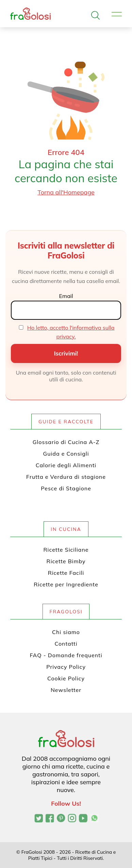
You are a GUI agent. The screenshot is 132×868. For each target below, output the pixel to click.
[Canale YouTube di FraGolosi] (83, 819)
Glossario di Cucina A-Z (66, 442)
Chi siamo (66, 632)
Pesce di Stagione (66, 488)
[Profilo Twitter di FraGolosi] (39, 819)
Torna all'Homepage (66, 192)
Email (66, 296)
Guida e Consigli (66, 454)
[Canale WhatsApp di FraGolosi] (94, 819)
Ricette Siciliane (66, 550)
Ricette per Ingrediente (66, 584)
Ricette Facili (66, 573)
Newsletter (66, 690)
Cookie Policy (66, 678)
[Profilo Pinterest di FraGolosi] (61, 819)
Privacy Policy (66, 667)
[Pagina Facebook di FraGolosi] (50, 819)
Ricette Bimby (66, 561)
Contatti (66, 644)
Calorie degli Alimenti (66, 465)
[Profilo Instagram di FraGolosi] (72, 819)
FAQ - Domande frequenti (66, 655)
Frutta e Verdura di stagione (66, 477)
